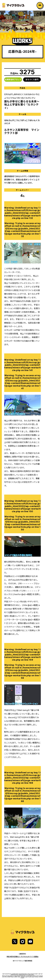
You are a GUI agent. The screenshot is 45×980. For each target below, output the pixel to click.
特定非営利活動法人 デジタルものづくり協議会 (23, 957)
